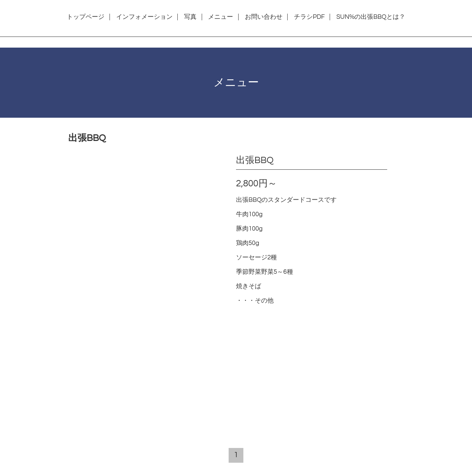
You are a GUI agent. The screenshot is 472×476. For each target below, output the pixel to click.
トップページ (86, 17)
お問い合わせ (264, 17)
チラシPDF (309, 17)
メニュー (221, 17)
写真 (190, 17)
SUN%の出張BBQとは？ (371, 17)
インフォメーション (144, 17)
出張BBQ (255, 160)
